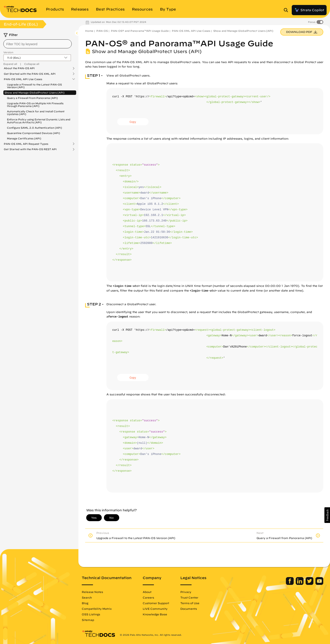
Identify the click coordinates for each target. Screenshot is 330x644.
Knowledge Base (155, 614)
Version (8, 52)
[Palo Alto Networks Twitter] (310, 584)
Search (87, 597)
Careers (148, 597)
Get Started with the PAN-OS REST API (30, 149)
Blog (85, 603)
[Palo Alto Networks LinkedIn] (300, 584)
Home (89, 31)
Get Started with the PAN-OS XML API (30, 74)
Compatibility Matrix (97, 609)
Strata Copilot (309, 10)
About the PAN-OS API (19, 68)
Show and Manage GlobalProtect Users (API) (35, 93)
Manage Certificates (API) (24, 138)
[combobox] (38, 44)
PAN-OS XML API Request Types (26, 144)
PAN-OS (102, 31)
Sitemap (88, 620)
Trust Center (189, 597)
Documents (189, 609)
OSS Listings (91, 614)
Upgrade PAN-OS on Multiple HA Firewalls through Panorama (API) (35, 105)
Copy (133, 122)
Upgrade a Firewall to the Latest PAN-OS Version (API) (34, 86)
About (147, 592)
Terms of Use (190, 603)
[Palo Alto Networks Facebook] (290, 584)
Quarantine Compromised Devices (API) (33, 133)
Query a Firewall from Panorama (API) (32, 98)
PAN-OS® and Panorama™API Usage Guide (140, 31)
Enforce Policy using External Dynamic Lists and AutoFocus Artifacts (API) (39, 121)
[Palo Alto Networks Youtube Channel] (319, 584)
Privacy (186, 592)
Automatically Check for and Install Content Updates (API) (36, 113)
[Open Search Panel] (287, 10)
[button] (327, 515)
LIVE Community (155, 609)
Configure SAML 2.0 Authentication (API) (35, 128)
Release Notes (92, 592)
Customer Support (156, 603)
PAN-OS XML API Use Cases (23, 79)
